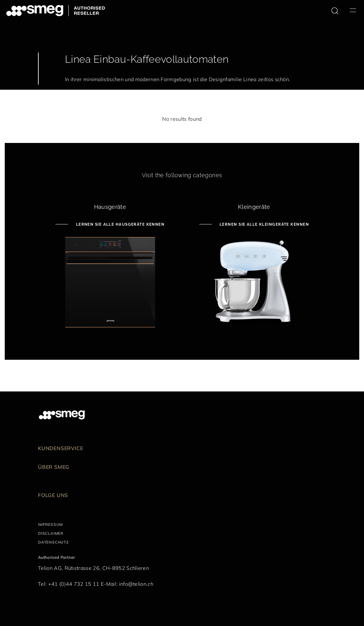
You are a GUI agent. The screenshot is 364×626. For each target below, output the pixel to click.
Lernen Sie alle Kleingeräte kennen (264, 224)
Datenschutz (53, 542)
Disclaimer (51, 533)
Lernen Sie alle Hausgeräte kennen (119, 224)
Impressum (50, 524)
